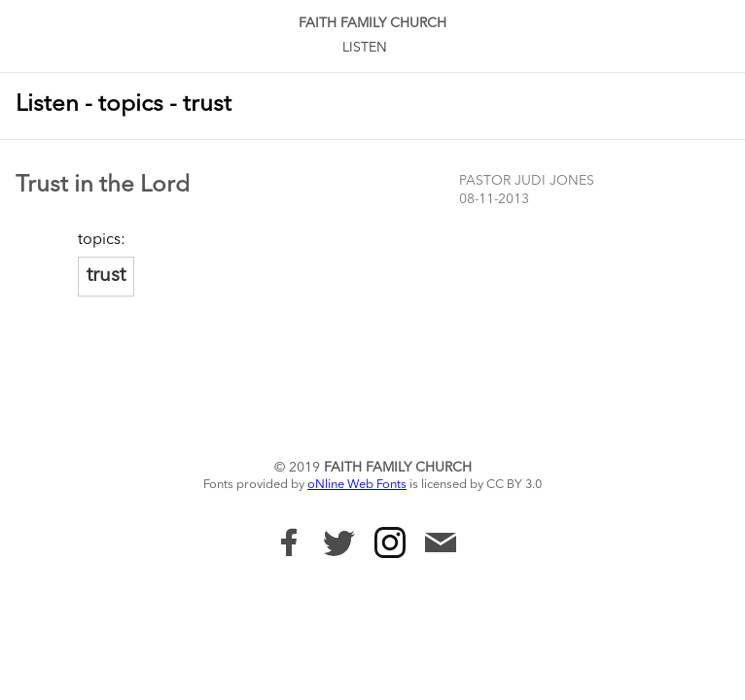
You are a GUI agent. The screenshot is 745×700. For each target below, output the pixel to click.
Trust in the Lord (103, 186)
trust (106, 276)
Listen (365, 48)
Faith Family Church (372, 23)
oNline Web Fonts (357, 485)
